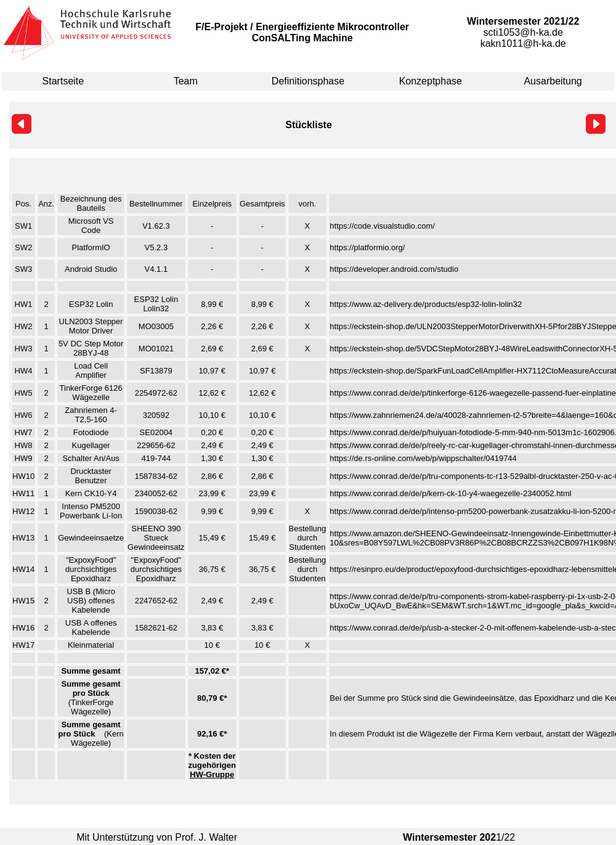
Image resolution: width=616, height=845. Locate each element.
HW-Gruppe (212, 774)
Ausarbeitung (553, 81)
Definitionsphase (308, 81)
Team (186, 81)
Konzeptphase (431, 81)
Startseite (63, 81)
